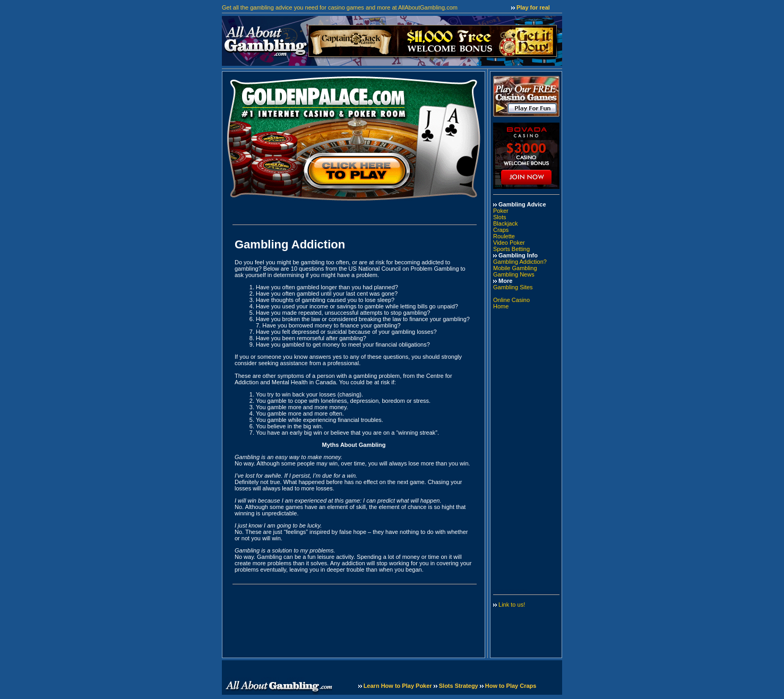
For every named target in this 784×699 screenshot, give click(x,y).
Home (501, 306)
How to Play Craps (511, 686)
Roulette (504, 236)
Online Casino (511, 300)
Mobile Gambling (515, 268)
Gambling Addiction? (520, 262)
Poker (501, 211)
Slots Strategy (459, 686)
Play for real (533, 7)
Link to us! (512, 605)
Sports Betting (511, 249)
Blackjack (505, 223)
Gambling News (514, 274)
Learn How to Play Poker (399, 686)
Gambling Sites (513, 287)
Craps (501, 230)
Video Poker (509, 243)
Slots (499, 217)
